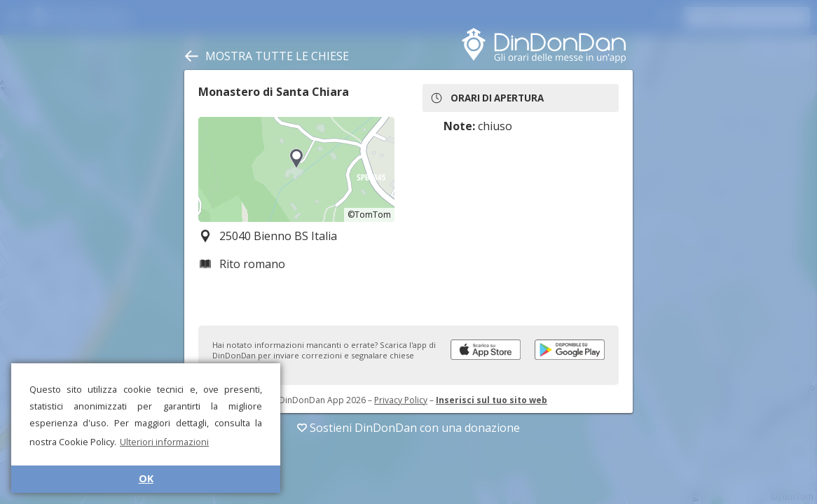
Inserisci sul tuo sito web (492, 400)
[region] (296, 169)
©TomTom (369, 215)
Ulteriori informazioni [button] (164, 442)
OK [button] (146, 478)
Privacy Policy (401, 400)
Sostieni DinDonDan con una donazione (408, 428)
